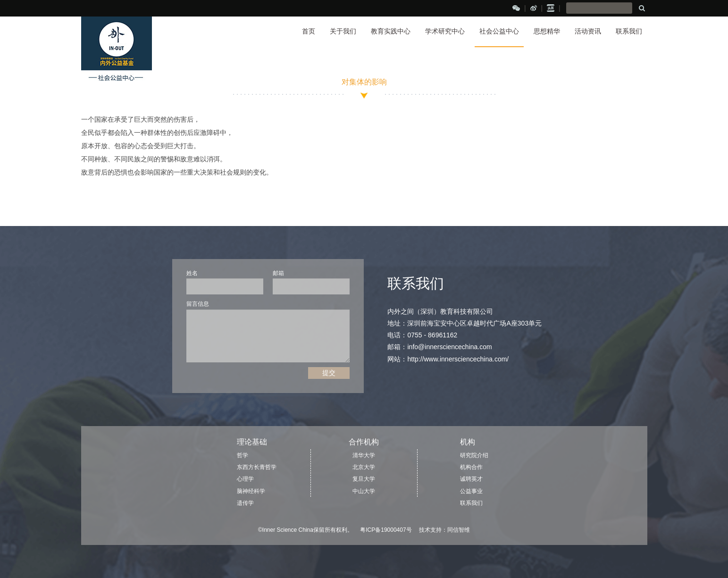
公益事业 (471, 491)
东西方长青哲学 (257, 467)
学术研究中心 (445, 31)
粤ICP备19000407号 (386, 530)
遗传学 (245, 503)
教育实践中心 (391, 31)
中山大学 (364, 491)
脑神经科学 (251, 491)
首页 (309, 31)
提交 (329, 373)
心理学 (245, 479)
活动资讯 (588, 31)
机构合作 (471, 467)
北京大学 (364, 467)
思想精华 (547, 31)
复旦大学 (364, 479)
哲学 (243, 455)
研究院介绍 (474, 455)
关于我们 (343, 31)
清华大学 (364, 455)
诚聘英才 (471, 479)
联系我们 (629, 31)
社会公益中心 (499, 31)
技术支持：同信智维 (444, 530)
